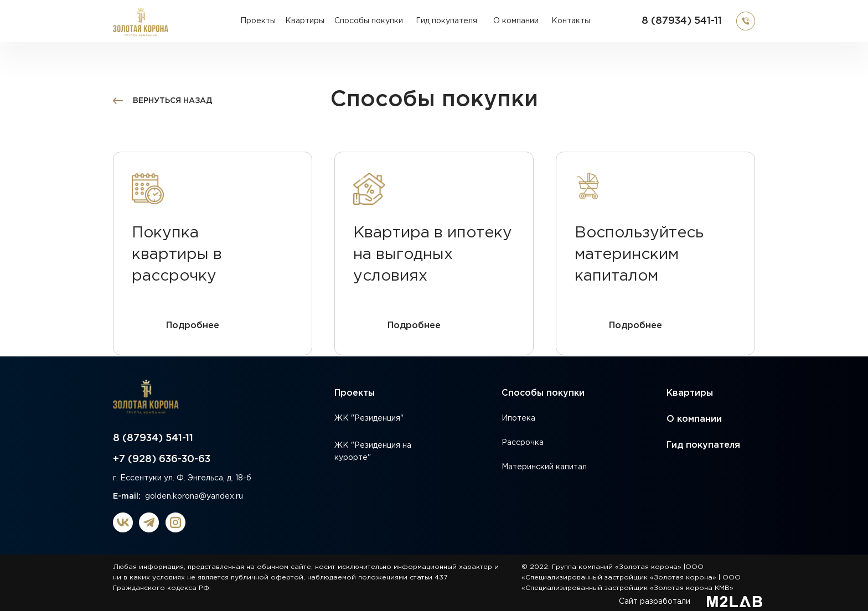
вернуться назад (173, 101)
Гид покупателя (703, 445)
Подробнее (193, 326)
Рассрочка (523, 443)
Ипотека (518, 418)
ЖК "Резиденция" (369, 418)
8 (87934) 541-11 (682, 21)
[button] (746, 21)
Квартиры (690, 393)
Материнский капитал (544, 467)
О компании (694, 419)
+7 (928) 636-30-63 (162, 459)
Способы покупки (543, 393)
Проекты (355, 393)
